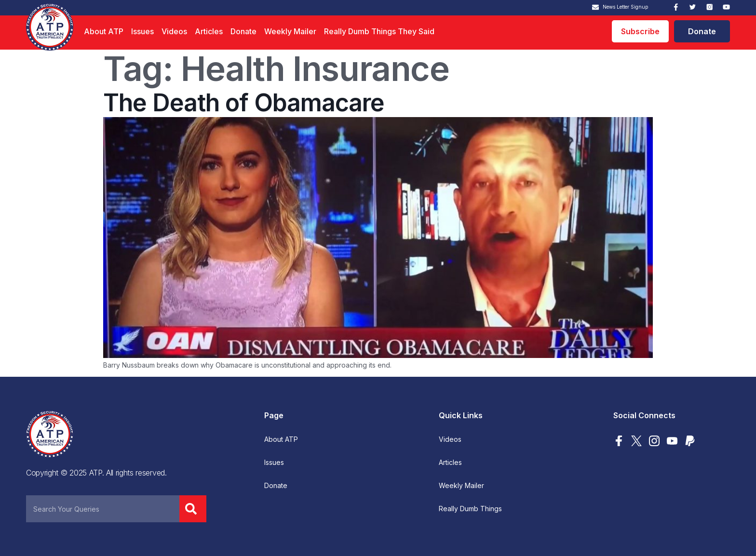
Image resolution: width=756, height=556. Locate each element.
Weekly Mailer (290, 31)
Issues (142, 31)
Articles (209, 31)
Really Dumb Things (470, 509)
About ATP (104, 31)
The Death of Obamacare (244, 103)
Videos (174, 31)
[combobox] (103, 509)
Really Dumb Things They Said (379, 31)
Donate (243, 31)
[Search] (193, 509)
